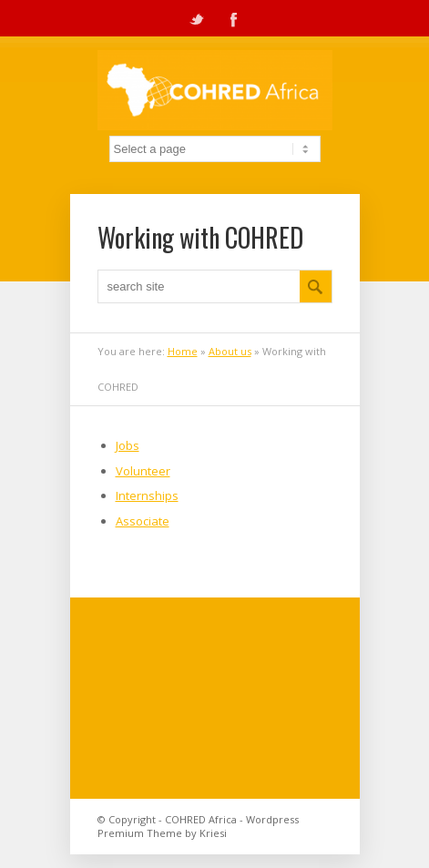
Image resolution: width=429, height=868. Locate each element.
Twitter (197, 18)
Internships (147, 495)
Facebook (233, 18)
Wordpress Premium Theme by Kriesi (198, 826)
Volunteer (143, 471)
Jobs (128, 445)
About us (230, 351)
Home (183, 351)
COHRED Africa (201, 819)
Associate (143, 521)
